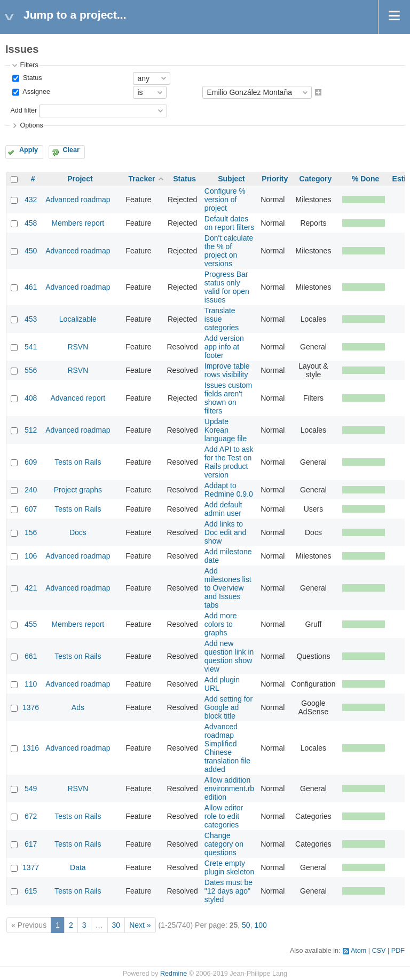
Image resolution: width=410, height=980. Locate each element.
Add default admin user (223, 509)
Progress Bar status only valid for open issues (227, 287)
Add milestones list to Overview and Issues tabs (228, 588)
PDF (398, 951)
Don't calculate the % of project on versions (229, 251)
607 (31, 509)
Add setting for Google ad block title (228, 707)
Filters (29, 65)
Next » (140, 925)
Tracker (142, 179)
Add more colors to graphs (221, 624)
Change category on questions (224, 844)
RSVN (78, 347)
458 (31, 223)
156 (31, 532)
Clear (71, 150)
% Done (365, 179)
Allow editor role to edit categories (224, 816)
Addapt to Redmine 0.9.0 (229, 490)
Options (31, 125)
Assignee (36, 92)
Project (80, 179)
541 (31, 347)
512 (31, 430)
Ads (78, 707)
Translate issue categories (222, 319)
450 (31, 251)
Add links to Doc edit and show (226, 532)
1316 (31, 748)
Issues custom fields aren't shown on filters (228, 398)
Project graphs (78, 490)
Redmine (174, 974)
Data (78, 867)
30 (116, 925)
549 (31, 788)
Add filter (23, 110)
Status (31, 78)
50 (246, 925)
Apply (29, 150)
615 (31, 891)
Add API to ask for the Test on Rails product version (229, 462)
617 (31, 844)
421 (31, 588)
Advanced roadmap (78, 200)
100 (260, 925)
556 (31, 370)
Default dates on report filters (229, 223)
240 (31, 490)
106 (31, 556)
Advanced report (78, 398)
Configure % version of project (225, 200)
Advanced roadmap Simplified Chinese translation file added (227, 748)
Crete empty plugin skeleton (229, 867)
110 (31, 684)
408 (31, 398)
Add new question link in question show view (229, 656)
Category (316, 179)
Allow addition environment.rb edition (229, 788)
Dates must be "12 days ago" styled (228, 891)
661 (31, 656)
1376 (31, 707)
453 (31, 319)
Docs (78, 532)
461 (31, 287)
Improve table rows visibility (227, 370)
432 (31, 200)
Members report (78, 223)
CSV (379, 951)
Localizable (78, 319)
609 (31, 462)
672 (31, 816)
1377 (31, 867)
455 (31, 624)
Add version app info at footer (224, 347)
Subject (231, 179)
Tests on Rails (78, 462)
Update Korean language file (226, 430)
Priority (275, 179)
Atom (358, 951)
